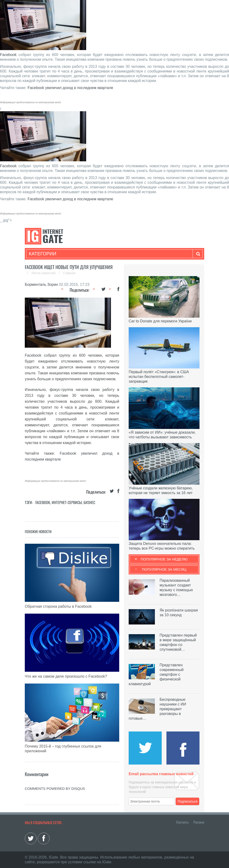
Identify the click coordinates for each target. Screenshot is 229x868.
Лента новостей (44, 273)
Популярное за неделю (164, 559)
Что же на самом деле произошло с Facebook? (66, 676)
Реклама (199, 822)
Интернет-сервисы (67, 502)
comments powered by (55, 789)
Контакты (182, 822)
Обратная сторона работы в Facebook (58, 606)
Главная (69, 273)
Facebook (8, 55)
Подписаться (188, 801)
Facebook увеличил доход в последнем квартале (70, 88)
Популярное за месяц (164, 569)
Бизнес (89, 502)
